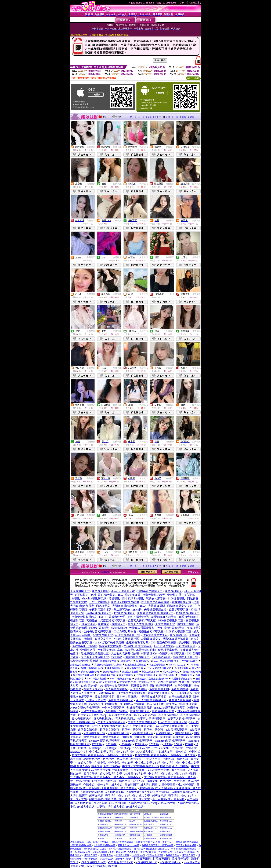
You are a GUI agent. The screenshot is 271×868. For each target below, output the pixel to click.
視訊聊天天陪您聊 (120, 715)
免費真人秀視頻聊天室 (142, 620)
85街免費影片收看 (125, 631)
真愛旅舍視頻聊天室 (151, 631)
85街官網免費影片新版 (84, 661)
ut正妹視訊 (82, 595)
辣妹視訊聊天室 (140, 711)
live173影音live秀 (138, 617)
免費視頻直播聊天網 (121, 700)
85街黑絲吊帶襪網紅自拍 (140, 650)
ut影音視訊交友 (166, 817)
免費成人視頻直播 (180, 700)
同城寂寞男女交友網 (180, 606)
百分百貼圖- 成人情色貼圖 (168, 799)
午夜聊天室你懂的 (100, 609)
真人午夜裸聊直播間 (152, 606)
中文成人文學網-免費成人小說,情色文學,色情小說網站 (155, 766)
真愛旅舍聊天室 (165, 624)
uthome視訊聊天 (99, 628)
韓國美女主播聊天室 (150, 591)
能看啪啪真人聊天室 (164, 617)
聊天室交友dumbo (167, 821)
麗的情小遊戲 (186, 624)
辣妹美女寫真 (135, 835)
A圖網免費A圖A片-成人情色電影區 (102, 792)
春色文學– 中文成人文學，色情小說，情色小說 (159, 759)
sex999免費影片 (167, 682)
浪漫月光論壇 (180, 859)
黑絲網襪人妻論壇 (190, 642)
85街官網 (117, 657)
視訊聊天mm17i (120, 828)
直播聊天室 (118, 624)
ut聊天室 (127, 737)
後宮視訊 (189, 595)
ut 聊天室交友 (149, 824)
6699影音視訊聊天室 (171, 620)
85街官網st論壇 (161, 657)
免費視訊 (91, 147)
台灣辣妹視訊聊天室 (99, 613)
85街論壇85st (119, 628)
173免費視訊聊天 (124, 613)
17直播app (95, 748)
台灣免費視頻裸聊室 (84, 617)
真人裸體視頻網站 (117, 689)
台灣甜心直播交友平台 (97, 639)
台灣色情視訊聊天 (154, 595)
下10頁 (183, 117)
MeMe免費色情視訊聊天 (85, 708)
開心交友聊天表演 (145, 715)
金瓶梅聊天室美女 (117, 711)
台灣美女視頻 (138, 689)
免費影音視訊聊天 (105, 821)
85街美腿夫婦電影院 (164, 642)
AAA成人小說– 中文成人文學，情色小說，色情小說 (165, 748)
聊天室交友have (166, 838)
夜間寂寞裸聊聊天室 (125, 606)
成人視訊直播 (155, 704)
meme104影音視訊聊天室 (170, 708)
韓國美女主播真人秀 (160, 693)
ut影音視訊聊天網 (146, 862)
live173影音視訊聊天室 (171, 628)
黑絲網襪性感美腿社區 (95, 653)
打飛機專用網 (142, 859)
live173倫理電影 (164, 646)
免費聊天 (91, 221)
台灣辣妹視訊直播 (180, 697)
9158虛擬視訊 (176, 598)
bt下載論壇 (148, 835)
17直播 (168, 744)
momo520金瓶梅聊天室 (103, 704)
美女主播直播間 (104, 697)
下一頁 (175, 117)
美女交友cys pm (166, 828)
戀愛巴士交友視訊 (121, 814)
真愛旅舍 (103, 624)
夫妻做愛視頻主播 (155, 609)
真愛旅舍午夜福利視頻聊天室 (155, 613)
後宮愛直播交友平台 (155, 635)
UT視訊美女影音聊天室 (114, 686)
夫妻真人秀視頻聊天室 (151, 719)
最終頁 (191, 117)
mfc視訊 (75, 598)
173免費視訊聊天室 (188, 613)
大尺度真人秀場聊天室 (95, 657)
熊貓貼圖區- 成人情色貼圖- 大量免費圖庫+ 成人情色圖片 (160, 785)
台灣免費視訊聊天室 (128, 635)
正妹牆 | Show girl (136, 831)
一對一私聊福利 (99, 602)
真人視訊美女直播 (129, 595)
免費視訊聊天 (173, 591)
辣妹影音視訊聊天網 (139, 708)
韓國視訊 (114, 598)
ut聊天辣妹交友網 (104, 817)
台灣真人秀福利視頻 (140, 624)
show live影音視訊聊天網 (102, 866)
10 (169, 117)
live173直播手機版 (92, 711)
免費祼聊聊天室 (179, 609)
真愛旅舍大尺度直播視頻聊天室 (106, 620)
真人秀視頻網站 (168, 715)
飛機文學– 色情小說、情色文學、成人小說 (118, 781)
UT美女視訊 (88, 624)
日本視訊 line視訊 (133, 598)
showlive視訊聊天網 (123, 591)
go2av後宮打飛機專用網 (109, 642)
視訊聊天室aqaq (135, 824)
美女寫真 (101, 838)
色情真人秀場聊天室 (142, 628)
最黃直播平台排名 (163, 711)
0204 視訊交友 (135, 814)
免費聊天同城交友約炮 (125, 602)
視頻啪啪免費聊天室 (137, 657)
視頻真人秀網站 (93, 689)
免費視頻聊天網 (159, 689)
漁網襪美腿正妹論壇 (84, 646)
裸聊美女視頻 (139, 686)
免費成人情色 (147, 682)
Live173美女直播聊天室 (172, 722)
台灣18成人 (134, 817)
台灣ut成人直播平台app (92, 715)
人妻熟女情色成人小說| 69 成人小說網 (152, 803)
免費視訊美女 (103, 835)
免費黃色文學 (128, 682)
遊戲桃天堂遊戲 (168, 650)
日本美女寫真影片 (128, 697)
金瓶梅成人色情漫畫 (132, 704)
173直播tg (98, 744)
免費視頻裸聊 (179, 689)
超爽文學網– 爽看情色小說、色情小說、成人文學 (102, 755)
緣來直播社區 (178, 635)
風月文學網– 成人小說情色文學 (150, 770)
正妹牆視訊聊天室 (105, 828)
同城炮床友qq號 (181, 602)
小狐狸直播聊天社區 (126, 639)
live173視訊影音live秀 (112, 617)
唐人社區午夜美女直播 (155, 602)
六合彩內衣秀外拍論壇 (125, 653)
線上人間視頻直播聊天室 (151, 700)
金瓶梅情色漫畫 (166, 835)
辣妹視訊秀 (104, 572)
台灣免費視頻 (183, 686)
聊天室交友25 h (104, 824)
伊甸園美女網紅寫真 (110, 650)
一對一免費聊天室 (113, 708)
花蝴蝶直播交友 (151, 639)
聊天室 (132, 821)
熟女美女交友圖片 (110, 646)
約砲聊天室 (103, 606)
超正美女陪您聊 (88, 730)
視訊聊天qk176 (165, 824)
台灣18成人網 (120, 835)
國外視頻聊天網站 (161, 686)
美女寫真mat (149, 831)
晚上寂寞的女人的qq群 (128, 609)
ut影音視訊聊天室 (176, 730)
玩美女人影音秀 (156, 598)
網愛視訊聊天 (164, 733)
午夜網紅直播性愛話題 (138, 646)
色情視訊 (96, 595)
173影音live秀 (89, 686)
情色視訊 (110, 595)
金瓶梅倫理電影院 (137, 642)
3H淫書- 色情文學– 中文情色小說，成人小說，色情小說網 (160, 774)
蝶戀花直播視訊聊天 (176, 639)
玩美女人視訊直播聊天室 (182, 704)
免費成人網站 (100, 591)
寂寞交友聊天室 (103, 635)
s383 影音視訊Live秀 (93, 862)
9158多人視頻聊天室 (179, 631)
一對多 (118, 221)
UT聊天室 (148, 814)
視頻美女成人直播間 (154, 697)
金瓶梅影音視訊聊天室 (97, 631)
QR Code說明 (193, 78)
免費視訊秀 (174, 595)
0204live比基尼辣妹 (151, 817)
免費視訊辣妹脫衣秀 (106, 814)
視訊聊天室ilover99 (151, 828)
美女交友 (133, 838)
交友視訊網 (164, 814)
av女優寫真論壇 (186, 646)
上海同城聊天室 (80, 591)
